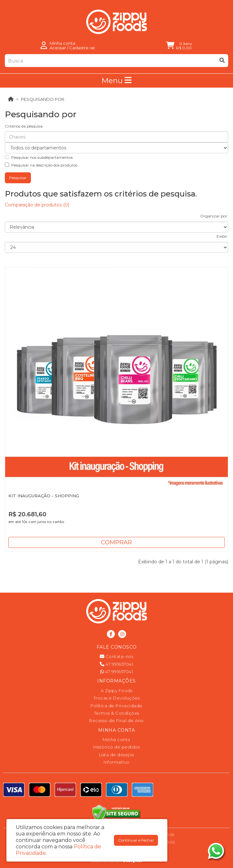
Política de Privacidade (116, 706)
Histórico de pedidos (116, 747)
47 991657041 (116, 664)
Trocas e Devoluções (117, 698)
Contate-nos (117, 656)
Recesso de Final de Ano (116, 720)
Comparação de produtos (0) (37, 205)
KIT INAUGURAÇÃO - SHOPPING (44, 496)
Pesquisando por (43, 99)
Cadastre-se (82, 48)
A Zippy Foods (117, 691)
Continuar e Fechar (136, 840)
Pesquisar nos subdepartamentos (39, 157)
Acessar (58, 48)
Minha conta (116, 739)
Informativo (116, 762)
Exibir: (222, 236)
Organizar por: (214, 216)
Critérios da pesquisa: (24, 126)
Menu (116, 81)
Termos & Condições (117, 713)
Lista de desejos (117, 755)
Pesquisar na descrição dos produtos (41, 165)
